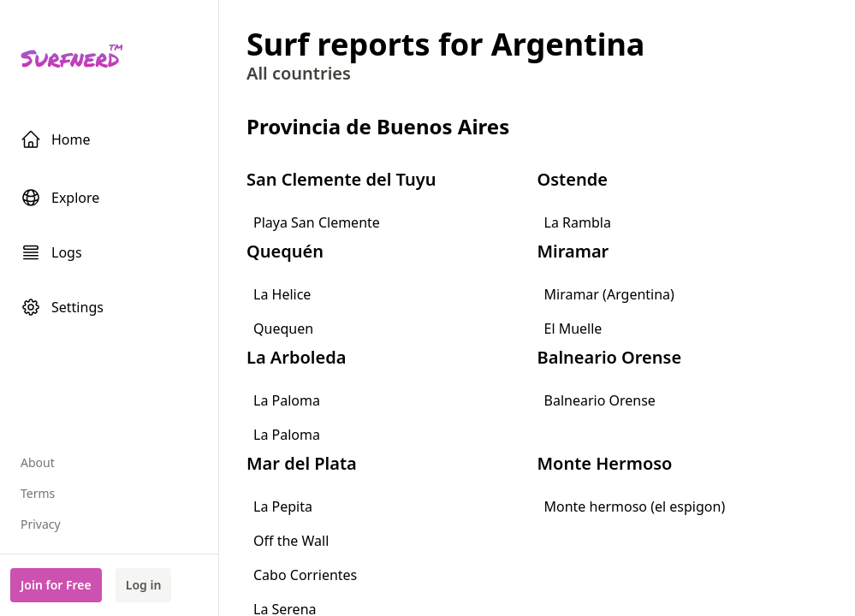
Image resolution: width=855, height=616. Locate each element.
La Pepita (283, 506)
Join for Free (56, 585)
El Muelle (573, 329)
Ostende (573, 179)
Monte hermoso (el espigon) (635, 506)
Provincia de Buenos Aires (378, 126)
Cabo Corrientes (305, 575)
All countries (299, 73)
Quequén (285, 251)
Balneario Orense (610, 357)
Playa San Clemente (317, 222)
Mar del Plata (302, 463)
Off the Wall (291, 541)
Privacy (41, 524)
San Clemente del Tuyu (341, 179)
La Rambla (578, 222)
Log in (144, 585)
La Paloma (287, 400)
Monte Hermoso (605, 463)
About (38, 462)
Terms (38, 493)
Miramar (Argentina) (609, 294)
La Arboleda (296, 357)
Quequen (283, 329)
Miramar (573, 251)
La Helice (282, 294)
